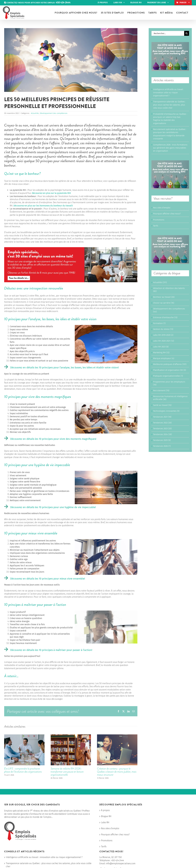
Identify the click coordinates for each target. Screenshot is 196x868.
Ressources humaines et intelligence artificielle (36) (170, 398)
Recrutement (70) (161, 391)
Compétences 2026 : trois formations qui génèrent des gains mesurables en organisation (170, 148)
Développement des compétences (54, 113)
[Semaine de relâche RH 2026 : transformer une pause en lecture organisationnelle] (71, 736)
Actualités (35, 113)
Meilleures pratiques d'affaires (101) (170, 364)
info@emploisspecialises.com (121, 863)
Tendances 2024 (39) (162, 434)
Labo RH (105, 822)
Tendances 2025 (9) (162, 440)
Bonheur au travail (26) (164, 297)
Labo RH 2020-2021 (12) (164, 341)
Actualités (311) (160, 282)
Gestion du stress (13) (163, 329)
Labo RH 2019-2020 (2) (163, 335)
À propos (105, 810)
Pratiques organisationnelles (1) (168, 376)
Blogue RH (106, 816)
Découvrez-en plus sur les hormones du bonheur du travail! (43, 206)
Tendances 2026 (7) (162, 446)
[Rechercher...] (168, 33)
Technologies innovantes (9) (166, 411)
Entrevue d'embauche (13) (165, 317)
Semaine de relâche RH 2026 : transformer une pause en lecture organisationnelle (67, 772)
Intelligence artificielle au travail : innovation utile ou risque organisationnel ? (169, 92)
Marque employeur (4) (164, 358)
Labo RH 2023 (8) (161, 347)
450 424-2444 (118, 860)
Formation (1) (159, 323)
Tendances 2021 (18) (162, 417)
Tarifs (156, 226)
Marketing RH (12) (161, 353)
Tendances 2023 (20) (162, 429)
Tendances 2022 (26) (162, 423)
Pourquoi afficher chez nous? (167, 214)
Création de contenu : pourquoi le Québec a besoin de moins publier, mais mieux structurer (117, 772)
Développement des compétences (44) (169, 310)
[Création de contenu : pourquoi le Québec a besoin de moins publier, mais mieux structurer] (117, 736)
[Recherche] (187, 33)
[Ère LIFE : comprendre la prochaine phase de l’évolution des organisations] (24, 736)
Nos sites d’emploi (162, 208)
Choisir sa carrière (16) (164, 303)
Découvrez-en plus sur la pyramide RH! (51, 193)
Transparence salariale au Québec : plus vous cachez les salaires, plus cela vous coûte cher (169, 105)
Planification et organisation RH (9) (170, 370)
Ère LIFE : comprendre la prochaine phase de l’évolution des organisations (23, 770)
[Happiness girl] (71, 60)
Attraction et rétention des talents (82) (169, 290)
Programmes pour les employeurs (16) (169, 383)
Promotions (159, 220)
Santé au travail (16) (162, 405)
